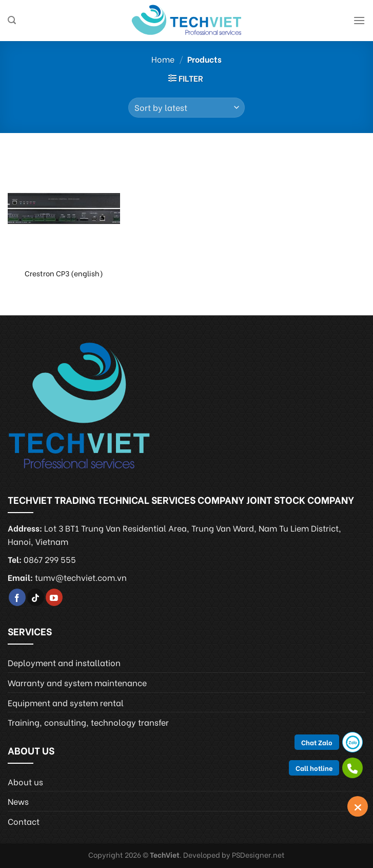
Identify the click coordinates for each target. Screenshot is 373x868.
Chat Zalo (317, 742)
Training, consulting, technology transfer (88, 722)
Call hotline (314, 768)
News (18, 801)
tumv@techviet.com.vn (81, 577)
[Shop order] (186, 108)
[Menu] (359, 20)
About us (25, 781)
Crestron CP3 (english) (64, 273)
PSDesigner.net (258, 854)
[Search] (12, 20)
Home (163, 59)
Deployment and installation (64, 662)
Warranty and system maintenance (77, 682)
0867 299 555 (50, 559)
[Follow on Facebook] (17, 597)
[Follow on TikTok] (36, 597)
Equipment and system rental (66, 702)
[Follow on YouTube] (54, 597)
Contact (24, 821)
